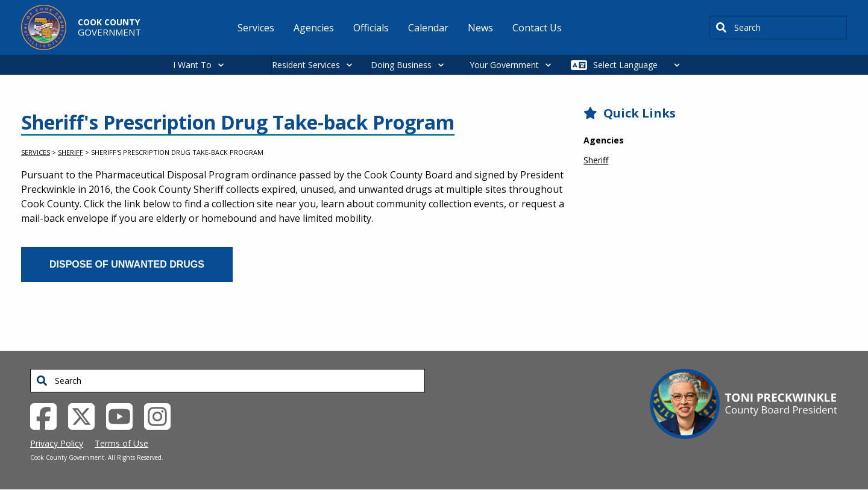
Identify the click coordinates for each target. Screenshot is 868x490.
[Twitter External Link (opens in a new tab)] (86, 415)
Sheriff (71, 152)
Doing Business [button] (401, 65)
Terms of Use (121, 443)
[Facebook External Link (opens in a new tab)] (48, 415)
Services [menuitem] (256, 28)
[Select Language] (640, 65)
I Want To (192, 65)
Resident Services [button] (306, 65)
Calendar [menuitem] (428, 28)
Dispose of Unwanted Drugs (127, 264)
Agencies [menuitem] (314, 28)
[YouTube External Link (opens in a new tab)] (124, 415)
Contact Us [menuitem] (537, 28)
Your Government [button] (504, 65)
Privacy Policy (57, 443)
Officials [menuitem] (371, 28)
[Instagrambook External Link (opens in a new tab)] (162, 415)
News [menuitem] (480, 28)
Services (36, 152)
